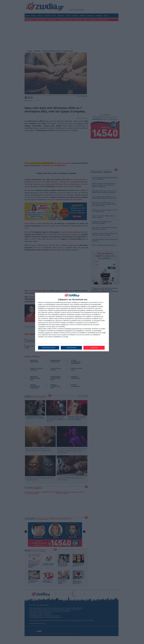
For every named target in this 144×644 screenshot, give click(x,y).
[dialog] (72, 322)
